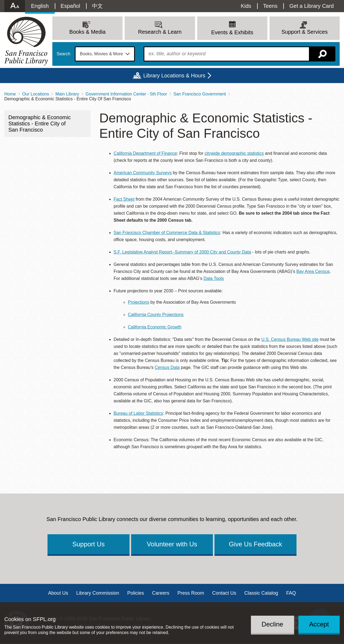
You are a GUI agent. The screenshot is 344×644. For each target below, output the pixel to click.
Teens (270, 6)
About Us (58, 593)
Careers (161, 593)
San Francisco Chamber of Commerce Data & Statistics (167, 233)
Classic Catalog (261, 593)
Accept (319, 624)
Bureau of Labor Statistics (138, 413)
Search (64, 54)
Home (10, 94)
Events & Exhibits (232, 32)
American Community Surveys (143, 173)
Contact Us (224, 593)
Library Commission (98, 593)
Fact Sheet (124, 199)
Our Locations (36, 94)
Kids (246, 6)
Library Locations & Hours (174, 76)
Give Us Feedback (255, 544)
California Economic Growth (155, 327)
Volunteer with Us (172, 544)
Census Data (167, 367)
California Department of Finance (145, 153)
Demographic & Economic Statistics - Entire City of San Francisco (40, 124)
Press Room (191, 593)
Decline (273, 624)
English (40, 6)
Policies (135, 593)
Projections (139, 302)
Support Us (88, 544)
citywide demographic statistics (234, 153)
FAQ (291, 593)
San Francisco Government (200, 94)
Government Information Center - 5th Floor (126, 94)
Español (70, 6)
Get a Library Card (311, 6)
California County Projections (156, 315)
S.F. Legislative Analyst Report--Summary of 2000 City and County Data (182, 252)
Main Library (67, 94)
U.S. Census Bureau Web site (290, 339)
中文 (97, 6)
